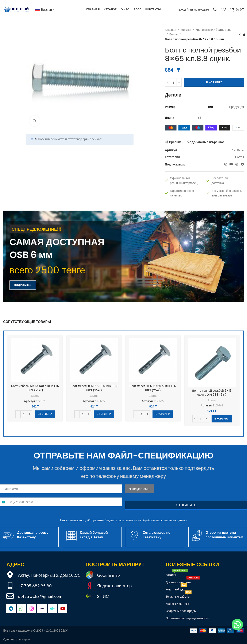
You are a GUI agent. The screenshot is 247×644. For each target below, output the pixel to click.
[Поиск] (215, 9)
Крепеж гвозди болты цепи (214, 30)
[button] (45, 414)
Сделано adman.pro (17, 639)
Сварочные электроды (181, 611)
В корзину (214, 82)
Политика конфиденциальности (187, 618)
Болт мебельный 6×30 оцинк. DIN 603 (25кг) (94, 388)
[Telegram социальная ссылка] (242, 164)
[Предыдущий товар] (240, 35)
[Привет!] (237, 625)
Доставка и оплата (183, 581)
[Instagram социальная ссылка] (226, 164)
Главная (171, 30)
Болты (174, 34)
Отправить (186, 505)
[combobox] (5, 502)
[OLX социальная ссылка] (237, 164)
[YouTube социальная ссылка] (231, 164)
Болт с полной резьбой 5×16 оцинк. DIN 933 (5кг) (212, 393)
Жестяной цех (176, 588)
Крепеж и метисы (177, 604)
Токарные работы (178, 596)
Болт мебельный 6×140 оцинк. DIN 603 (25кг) (35, 388)
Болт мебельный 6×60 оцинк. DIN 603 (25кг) (153, 388)
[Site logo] (17, 9)
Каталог (177, 574)
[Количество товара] (173, 82)
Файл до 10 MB (139, 489)
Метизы (186, 30)
